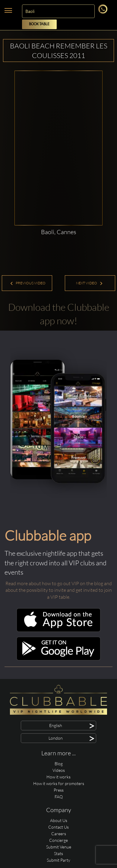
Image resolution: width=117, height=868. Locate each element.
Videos (59, 770)
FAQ (59, 797)
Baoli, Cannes (59, 232)
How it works (58, 777)
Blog (59, 764)
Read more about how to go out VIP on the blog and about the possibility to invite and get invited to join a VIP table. (59, 590)
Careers (59, 834)
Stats (58, 853)
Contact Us (58, 827)
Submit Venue (59, 847)
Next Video (89, 283)
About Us (59, 820)
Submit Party (58, 860)
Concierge (58, 840)
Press (59, 790)
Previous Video (28, 283)
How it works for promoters (59, 783)
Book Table (39, 24)
